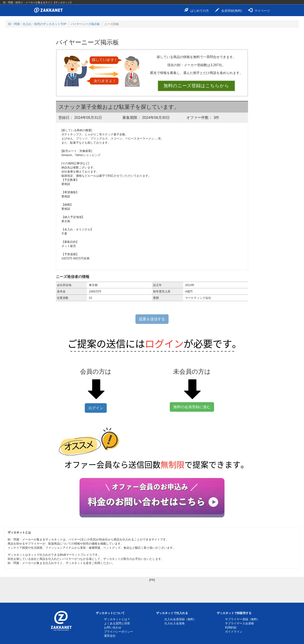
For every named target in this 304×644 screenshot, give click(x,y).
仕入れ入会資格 (175, 623)
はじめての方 (196, 10)
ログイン (96, 408)
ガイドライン (234, 632)
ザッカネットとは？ (117, 619)
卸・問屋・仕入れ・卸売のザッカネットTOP (37, 24)
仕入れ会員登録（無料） (180, 619)
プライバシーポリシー (118, 632)
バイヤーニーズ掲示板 (85, 24)
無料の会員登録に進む (192, 407)
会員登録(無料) (229, 10)
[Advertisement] (75, 591)
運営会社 (110, 636)
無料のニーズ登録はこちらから (196, 86)
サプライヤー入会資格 (239, 623)
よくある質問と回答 (117, 623)
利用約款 (231, 627)
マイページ (259, 10)
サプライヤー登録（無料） (242, 619)
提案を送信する (152, 319)
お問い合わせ (113, 627)
